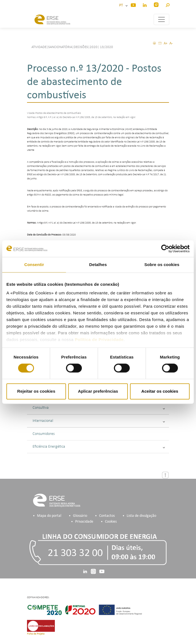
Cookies (111, 522)
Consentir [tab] (34, 265)
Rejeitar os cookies (36, 391)
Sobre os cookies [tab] (162, 265)
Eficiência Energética (99, 447)
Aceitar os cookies (160, 391)
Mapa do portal (49, 516)
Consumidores (44, 434)
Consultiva (99, 408)
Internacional (99, 421)
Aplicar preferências (98, 391)
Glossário (80, 516)
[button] (167, 4)
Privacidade (84, 522)
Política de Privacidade (99, 339)
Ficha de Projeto (36, 634)
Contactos (107, 516)
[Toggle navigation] (161, 19)
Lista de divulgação (141, 516)
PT (122, 5)
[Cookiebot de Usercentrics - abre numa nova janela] (165, 249)
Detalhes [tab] (98, 265)
